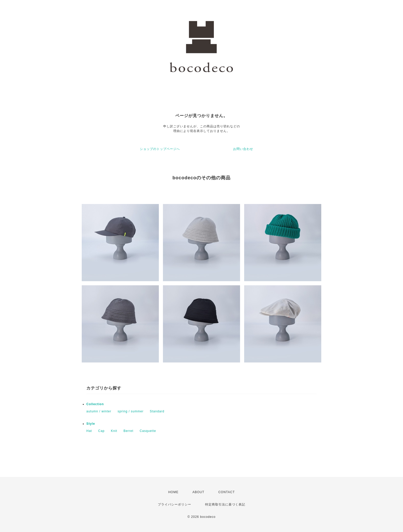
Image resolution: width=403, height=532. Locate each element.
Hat (89, 431)
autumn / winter (99, 411)
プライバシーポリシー (175, 504)
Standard (157, 411)
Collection (95, 404)
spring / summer (130, 411)
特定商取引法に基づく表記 (225, 504)
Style (91, 424)
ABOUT (198, 492)
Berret (128, 431)
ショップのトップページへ (160, 149)
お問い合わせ (243, 149)
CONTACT (226, 492)
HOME (173, 492)
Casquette (148, 431)
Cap (101, 431)
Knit (114, 431)
